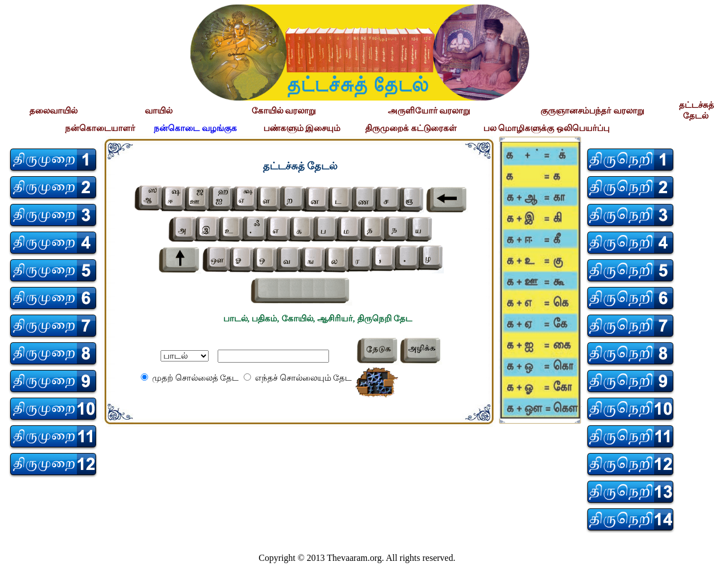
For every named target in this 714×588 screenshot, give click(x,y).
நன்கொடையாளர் (100, 128)
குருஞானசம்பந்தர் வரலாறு (592, 111)
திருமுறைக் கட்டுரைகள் (411, 128)
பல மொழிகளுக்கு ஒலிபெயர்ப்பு (547, 128)
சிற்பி (16, 577)
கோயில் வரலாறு (284, 111)
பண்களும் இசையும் (302, 128)
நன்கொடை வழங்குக (195, 128)
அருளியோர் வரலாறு (429, 111)
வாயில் (159, 111)
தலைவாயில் (53, 111)
